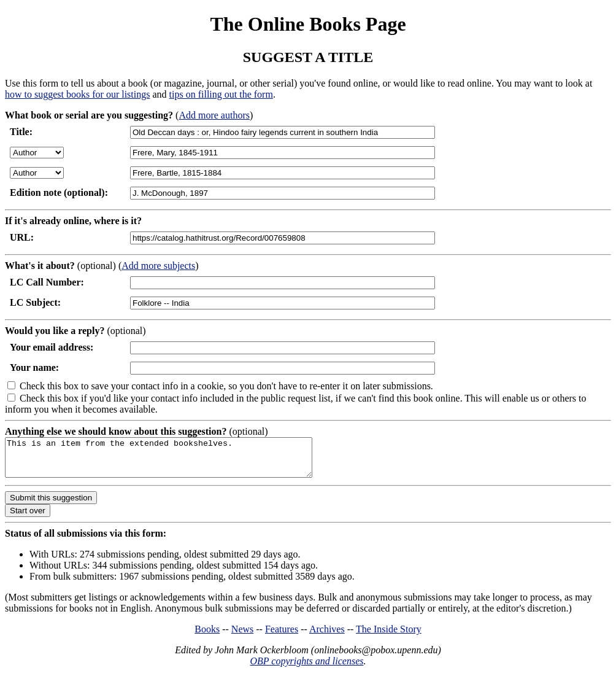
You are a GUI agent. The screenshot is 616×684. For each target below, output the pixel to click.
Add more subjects (158, 266)
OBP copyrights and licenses (306, 668)
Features (282, 636)
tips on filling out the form (221, 94)
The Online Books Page (308, 24)
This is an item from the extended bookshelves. (177, 461)
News (242, 636)
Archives (327, 636)
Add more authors (214, 115)
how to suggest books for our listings (77, 94)
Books (207, 636)
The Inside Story (389, 636)
